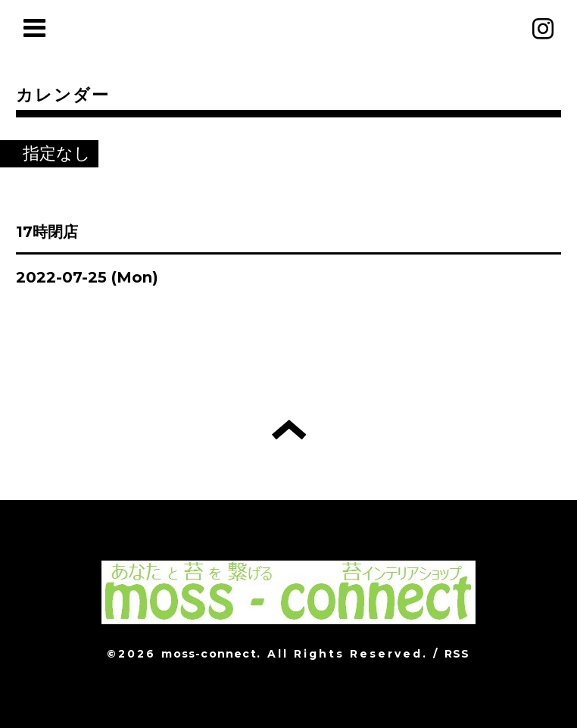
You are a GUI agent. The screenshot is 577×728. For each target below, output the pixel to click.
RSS (457, 654)
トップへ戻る (289, 430)
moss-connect (209, 654)
